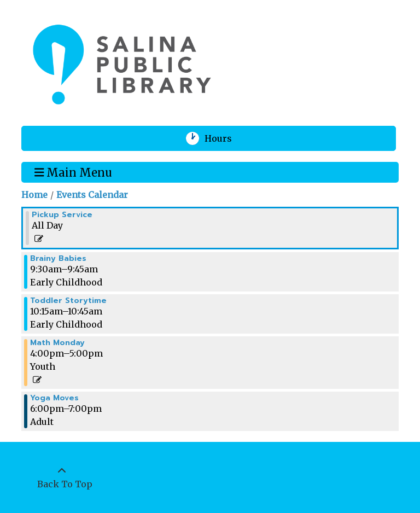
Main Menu (74, 172)
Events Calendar (92, 195)
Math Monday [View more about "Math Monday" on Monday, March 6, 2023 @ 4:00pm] (57, 343)
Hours (225, 138)
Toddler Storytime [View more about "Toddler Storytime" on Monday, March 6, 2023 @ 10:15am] (68, 301)
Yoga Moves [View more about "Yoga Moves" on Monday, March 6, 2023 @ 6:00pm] (54, 398)
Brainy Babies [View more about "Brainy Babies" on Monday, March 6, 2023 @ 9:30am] (58, 259)
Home (34, 195)
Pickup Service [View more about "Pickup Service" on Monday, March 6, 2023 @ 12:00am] (62, 215)
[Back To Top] (62, 477)
